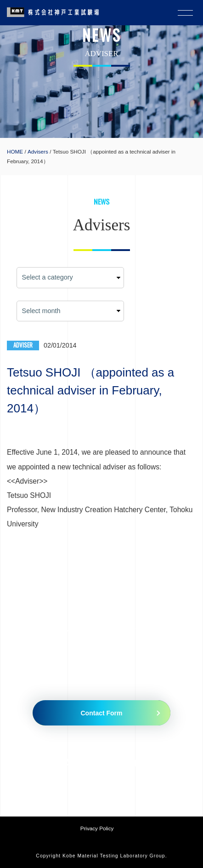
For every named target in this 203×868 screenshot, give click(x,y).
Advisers (38, 151)
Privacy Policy (97, 828)
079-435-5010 (75, 763)
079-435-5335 (149, 763)
